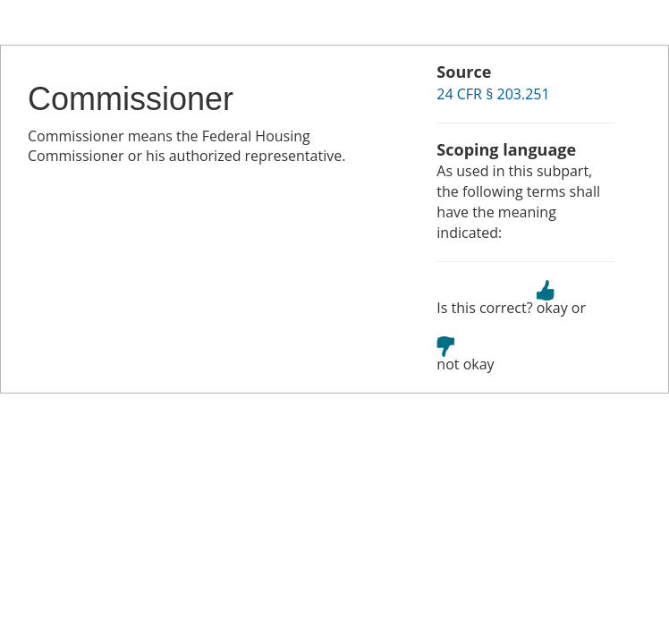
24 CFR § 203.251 (493, 94)
